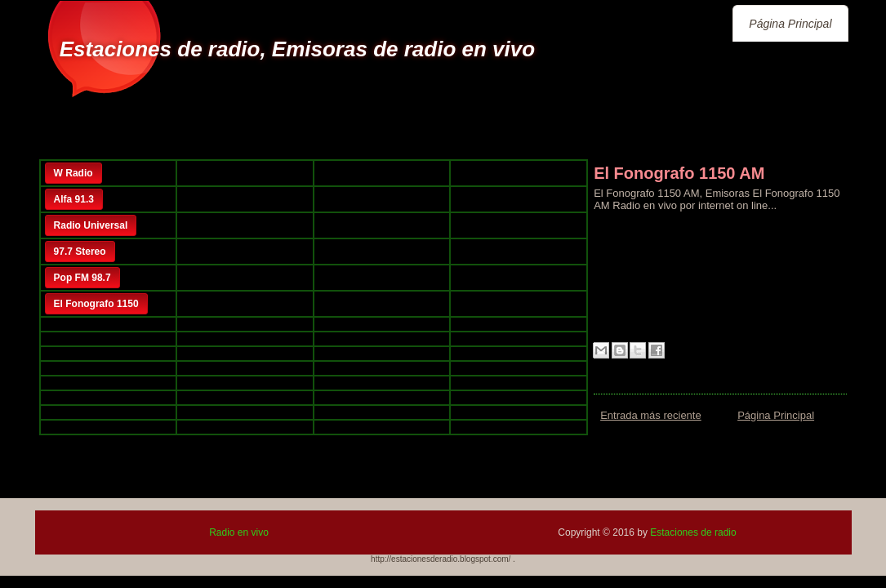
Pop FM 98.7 (82, 278)
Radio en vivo (239, 532)
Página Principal (790, 24)
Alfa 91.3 (74, 199)
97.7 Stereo (80, 252)
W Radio (73, 173)
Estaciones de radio (693, 532)
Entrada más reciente (651, 415)
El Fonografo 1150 (96, 304)
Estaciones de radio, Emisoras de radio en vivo (297, 49)
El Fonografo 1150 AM (679, 173)
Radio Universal (91, 225)
